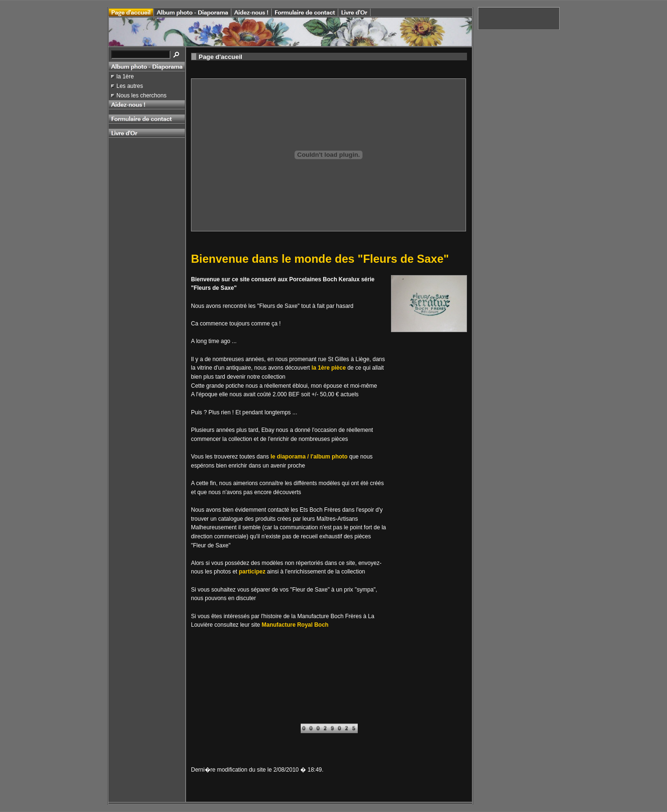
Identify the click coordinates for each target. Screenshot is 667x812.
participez (252, 572)
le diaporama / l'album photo (309, 457)
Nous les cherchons (141, 96)
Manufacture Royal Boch (295, 625)
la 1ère (125, 76)
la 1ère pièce (329, 368)
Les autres (130, 86)
